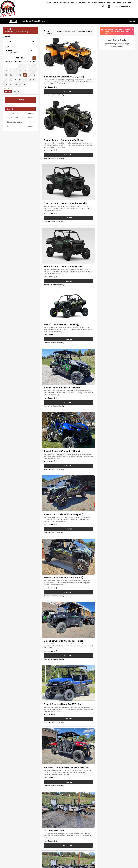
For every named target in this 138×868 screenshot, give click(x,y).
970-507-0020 (125, 6)
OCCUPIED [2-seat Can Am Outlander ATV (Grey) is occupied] (68, 91)
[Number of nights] (31, 52)
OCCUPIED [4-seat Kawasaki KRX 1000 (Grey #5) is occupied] (68, 592)
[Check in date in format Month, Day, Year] (17, 52)
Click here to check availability (54, 95)
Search (20, 100)
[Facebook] (103, 6)
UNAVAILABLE (68, 845)
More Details (51, 87)
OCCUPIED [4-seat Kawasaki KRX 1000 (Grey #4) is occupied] (68, 529)
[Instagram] (109, 6)
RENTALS (13, 21)
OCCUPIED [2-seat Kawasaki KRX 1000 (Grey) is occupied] (68, 339)
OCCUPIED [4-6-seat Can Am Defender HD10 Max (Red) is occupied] (68, 782)
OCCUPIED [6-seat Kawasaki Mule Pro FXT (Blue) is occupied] (68, 719)
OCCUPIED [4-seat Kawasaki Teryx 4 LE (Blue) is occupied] (68, 466)
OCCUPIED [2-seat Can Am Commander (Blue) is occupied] (68, 281)
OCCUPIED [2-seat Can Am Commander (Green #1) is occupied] (68, 218)
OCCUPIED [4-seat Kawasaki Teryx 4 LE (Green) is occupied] (68, 402)
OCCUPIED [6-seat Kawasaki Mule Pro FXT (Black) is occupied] (68, 656)
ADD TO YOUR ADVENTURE (33, 21)
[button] (20, 41)
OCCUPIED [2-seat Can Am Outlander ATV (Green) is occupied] (68, 155)
